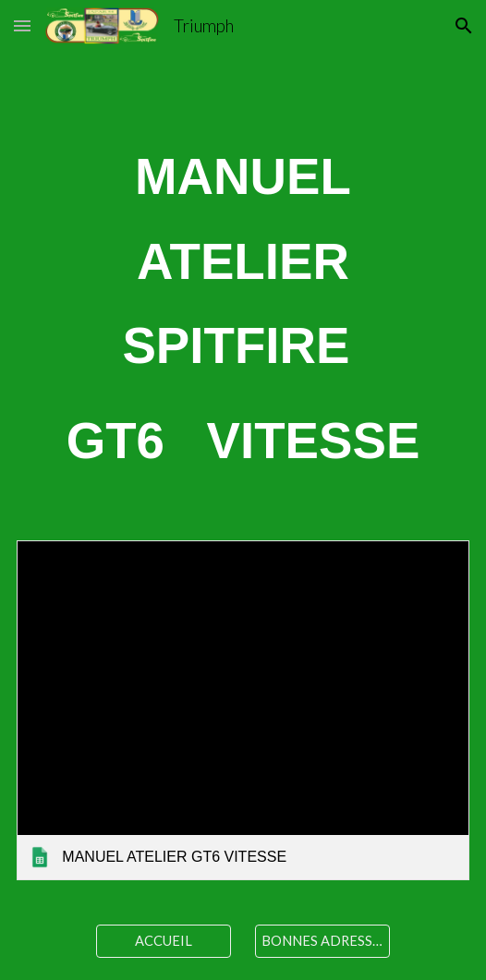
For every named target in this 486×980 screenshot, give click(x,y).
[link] (243, 710)
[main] (243, 309)
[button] (22, 25)
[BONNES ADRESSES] (322, 940)
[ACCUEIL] (164, 940)
